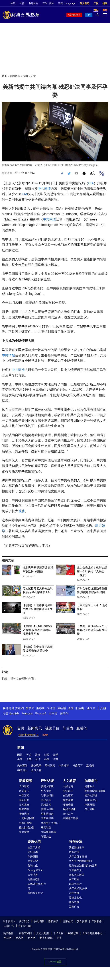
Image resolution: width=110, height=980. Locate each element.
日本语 (53, 713)
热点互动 (46, 791)
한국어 (64, 713)
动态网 (20, 938)
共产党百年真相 (78, 856)
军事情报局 (47, 814)
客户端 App (25, 926)
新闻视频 (26, 781)
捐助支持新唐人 (28, 735)
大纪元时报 (42, 933)
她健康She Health (95, 791)
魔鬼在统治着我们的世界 (83, 865)
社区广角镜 (25, 823)
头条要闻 (22, 765)
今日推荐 (64, 765)
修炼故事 (74, 902)
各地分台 (33, 3)
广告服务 (97, 921)
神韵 (13, 3)
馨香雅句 (68, 800)
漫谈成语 (68, 805)
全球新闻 (24, 786)
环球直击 (24, 791)
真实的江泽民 (77, 875)
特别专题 (76, 842)
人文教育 (69, 781)
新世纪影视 (46, 938)
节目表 (68, 728)
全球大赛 (36, 770)
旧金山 (80, 708)
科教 (47, 759)
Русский (41, 713)
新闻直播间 (75, 15)
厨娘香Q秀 (34, 879)
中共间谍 (44, 189)
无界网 (32, 938)
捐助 (105, 3)
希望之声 (73, 933)
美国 (20, 759)
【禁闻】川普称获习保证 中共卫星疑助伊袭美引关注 (38, 609)
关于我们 (24, 921)
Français (27, 713)
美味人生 (33, 865)
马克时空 (46, 827)
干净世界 (58, 933)
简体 (52, 3)
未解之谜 (68, 786)
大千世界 (33, 875)
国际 (20, 755)
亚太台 (91, 708)
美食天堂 (33, 861)
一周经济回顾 (27, 818)
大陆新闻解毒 (48, 832)
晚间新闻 (24, 800)
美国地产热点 (70, 818)
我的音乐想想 (35, 893)
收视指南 (39, 921)
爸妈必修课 (69, 809)
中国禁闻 (24, 795)
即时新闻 (50, 765)
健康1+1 (89, 786)
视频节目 (52, 728)
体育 (56, 759)
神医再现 (90, 805)
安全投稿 (82, 921)
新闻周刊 (24, 809)
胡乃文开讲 (91, 795)
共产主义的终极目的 (80, 861)
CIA (91, 183)
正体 (45, 3)
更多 (59, 938)
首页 (4, 76)
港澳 (38, 755)
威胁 (21, 511)
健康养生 (91, 781)
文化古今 (68, 814)
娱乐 (56, 755)
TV (89, 15)
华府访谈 (24, 814)
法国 (71, 708)
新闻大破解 (47, 809)
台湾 (38, 759)
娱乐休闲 (34, 842)
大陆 (25, 76)
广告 (96, 3)
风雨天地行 (75, 884)
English (14, 713)
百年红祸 (74, 879)
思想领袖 (46, 805)
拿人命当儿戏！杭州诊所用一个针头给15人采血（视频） (92, 571)
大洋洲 (51, 708)
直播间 (82, 728)
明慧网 (8, 938)
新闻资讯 (15, 76)
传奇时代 (74, 852)
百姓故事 (74, 893)
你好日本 (33, 852)
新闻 (21, 748)
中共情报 (8, 355)
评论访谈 (47, 781)
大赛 (22, 3)
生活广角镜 (34, 847)
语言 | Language (67, 3)
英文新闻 (84, 3)
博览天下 (78, 765)
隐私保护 (53, 921)
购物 (45, 735)
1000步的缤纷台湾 (37, 886)
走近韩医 (90, 809)
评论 (29, 755)
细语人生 (46, 837)
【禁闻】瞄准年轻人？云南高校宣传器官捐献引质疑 (92, 630)
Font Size (92, 173)
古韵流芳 (68, 795)
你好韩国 (33, 856)
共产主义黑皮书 (78, 888)
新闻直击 (24, 805)
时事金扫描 (47, 795)
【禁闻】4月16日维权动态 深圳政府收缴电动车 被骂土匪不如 (37, 630)
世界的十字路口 (50, 823)
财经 (47, 755)
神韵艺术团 (25, 933)
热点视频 (36, 765)
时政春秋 (46, 800)
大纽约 (19, 708)
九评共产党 (75, 870)
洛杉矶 (40, 708)
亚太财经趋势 (27, 827)
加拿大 (30, 708)
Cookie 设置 (55, 961)
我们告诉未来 (77, 847)
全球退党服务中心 (92, 933)
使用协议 (68, 921)
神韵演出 (22, 770)
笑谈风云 (68, 791)
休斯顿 (62, 708)
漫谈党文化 (75, 898)
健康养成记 (91, 800)
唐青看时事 (47, 818)
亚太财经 (24, 832)
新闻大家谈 (47, 786)
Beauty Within (35, 870)
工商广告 (74, 907)
